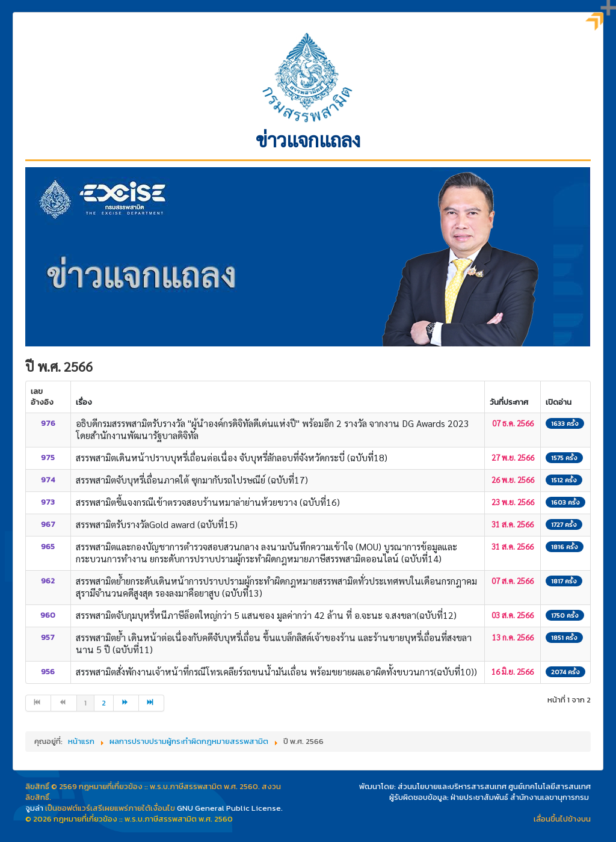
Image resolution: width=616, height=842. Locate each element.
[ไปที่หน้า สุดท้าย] (152, 703)
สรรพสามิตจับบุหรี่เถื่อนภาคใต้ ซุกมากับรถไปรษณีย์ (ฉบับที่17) (192, 480)
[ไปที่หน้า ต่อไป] (126, 703)
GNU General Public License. (230, 808)
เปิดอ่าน (559, 402)
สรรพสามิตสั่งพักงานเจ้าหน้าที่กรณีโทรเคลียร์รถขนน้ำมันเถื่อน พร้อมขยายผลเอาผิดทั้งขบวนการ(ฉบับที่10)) (276, 671)
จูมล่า (34, 808)
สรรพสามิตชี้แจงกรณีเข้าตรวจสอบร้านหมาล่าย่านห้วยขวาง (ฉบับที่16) (208, 502)
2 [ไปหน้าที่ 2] (104, 703)
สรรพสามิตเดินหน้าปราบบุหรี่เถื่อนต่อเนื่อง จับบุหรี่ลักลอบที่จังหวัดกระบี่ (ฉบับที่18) (232, 457)
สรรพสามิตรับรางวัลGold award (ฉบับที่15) (157, 524)
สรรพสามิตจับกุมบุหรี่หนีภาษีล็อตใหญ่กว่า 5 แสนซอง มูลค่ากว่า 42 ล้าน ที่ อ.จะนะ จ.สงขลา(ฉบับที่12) (266, 615)
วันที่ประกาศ (509, 402)
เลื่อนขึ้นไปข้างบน (562, 819)
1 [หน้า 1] (85, 703)
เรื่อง (84, 402)
